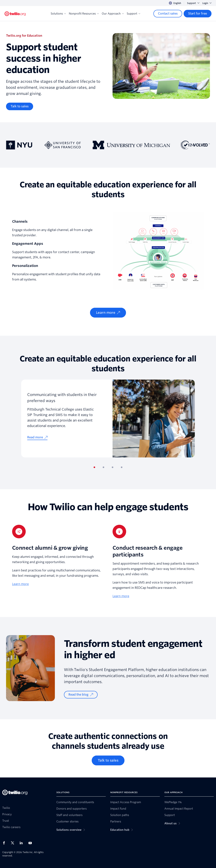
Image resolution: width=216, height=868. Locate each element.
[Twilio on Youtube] (31, 843)
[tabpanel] (108, 418)
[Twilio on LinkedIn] (23, 843)
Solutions (58, 14)
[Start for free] (198, 14)
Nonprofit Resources (84, 14)
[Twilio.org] (15, 14)
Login (207, 3)
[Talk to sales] (20, 106)
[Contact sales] (168, 14)
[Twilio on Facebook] (5, 843)
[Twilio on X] (14, 843)
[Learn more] (108, 313)
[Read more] (37, 437)
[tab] (94, 467)
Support (193, 3)
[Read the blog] (81, 695)
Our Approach (113, 14)
